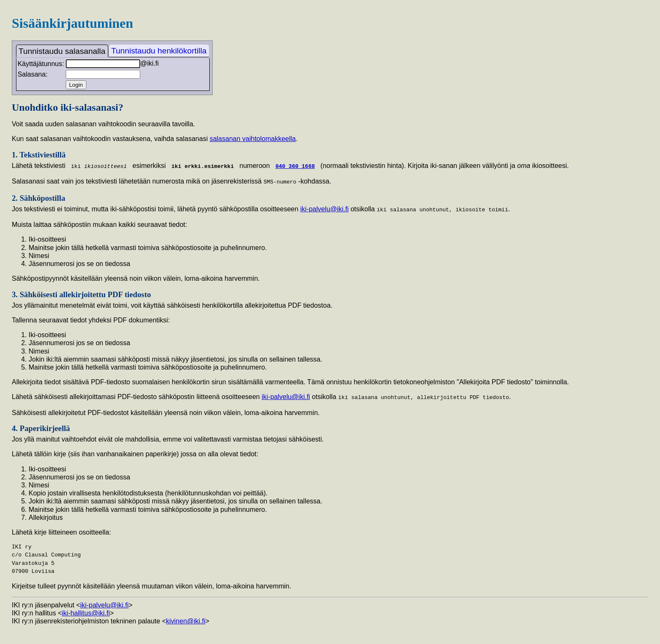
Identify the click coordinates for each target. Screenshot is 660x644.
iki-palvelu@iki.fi (325, 208)
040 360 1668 (295, 166)
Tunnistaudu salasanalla (62, 51)
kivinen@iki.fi (186, 619)
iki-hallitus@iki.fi (86, 611)
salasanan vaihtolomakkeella (253, 139)
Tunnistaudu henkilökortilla (159, 51)
